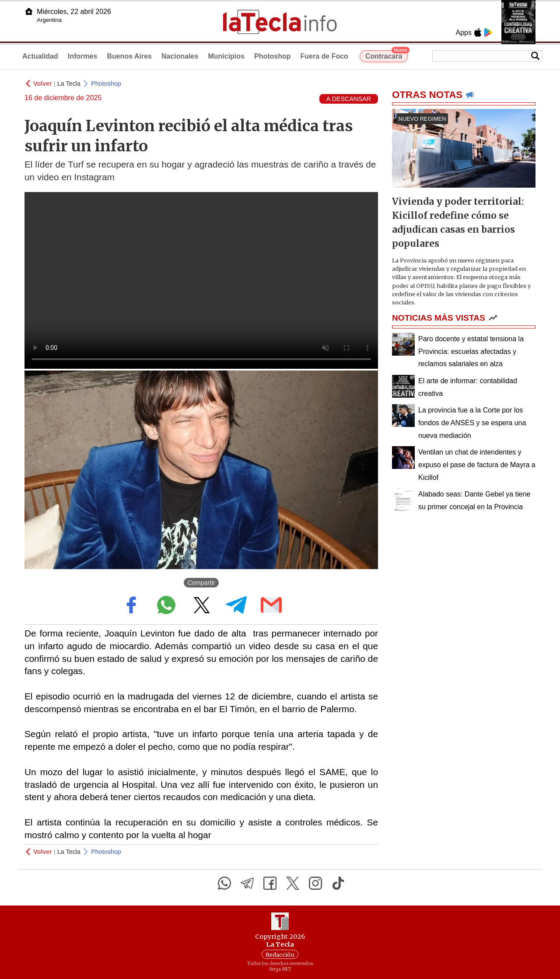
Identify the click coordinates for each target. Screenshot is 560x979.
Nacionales (180, 56)
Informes (83, 56)
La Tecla (69, 84)
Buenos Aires (129, 56)
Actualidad (40, 56)
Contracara (387, 55)
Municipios (226, 56)
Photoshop (273, 56)
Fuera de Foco (324, 56)
